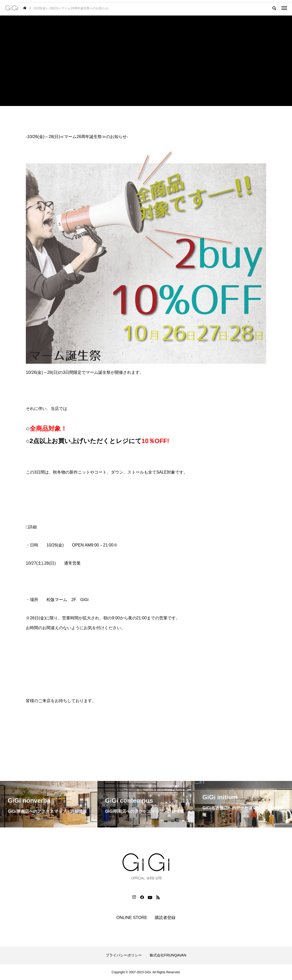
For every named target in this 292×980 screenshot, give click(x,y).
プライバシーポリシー (124, 955)
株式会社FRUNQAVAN (168, 955)
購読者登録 (165, 918)
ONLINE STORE (132, 918)
